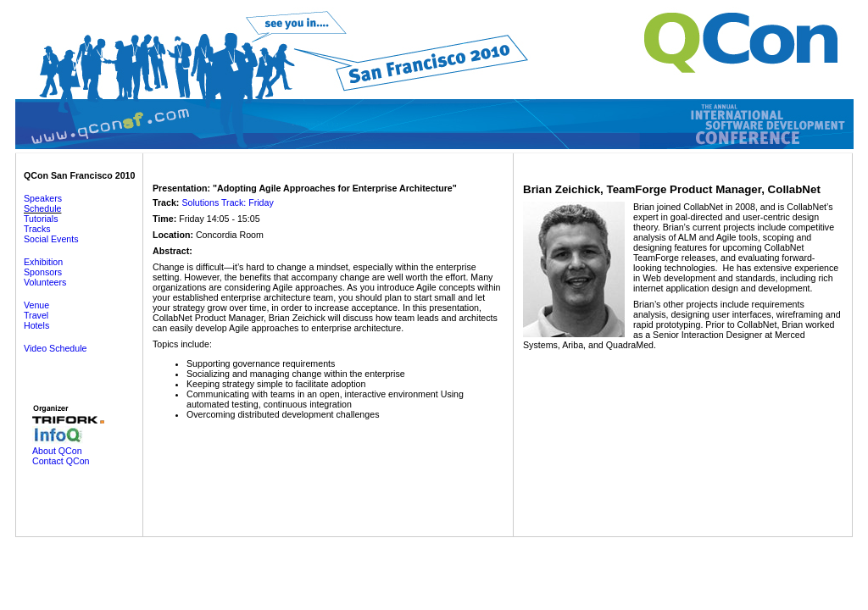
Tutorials (41, 219)
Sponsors (43, 272)
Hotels (36, 325)
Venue (36, 305)
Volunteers (45, 282)
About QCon (57, 451)
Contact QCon (61, 461)
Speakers (43, 198)
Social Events (51, 239)
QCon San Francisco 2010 (79, 175)
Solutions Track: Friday (227, 202)
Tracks (37, 229)
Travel (36, 315)
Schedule (42, 208)
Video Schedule (55, 348)
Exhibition (43, 262)
